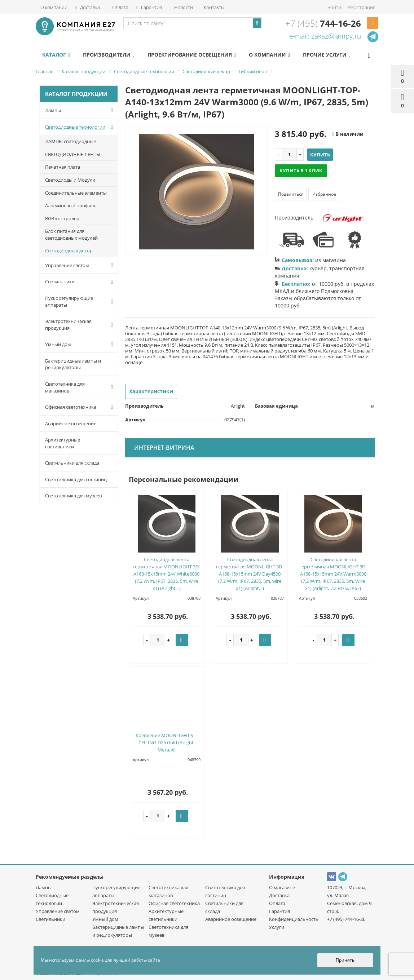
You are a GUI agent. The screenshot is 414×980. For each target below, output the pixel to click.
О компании (52, 7)
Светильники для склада (72, 463)
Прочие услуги (327, 55)
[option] (197, 191)
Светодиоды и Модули (70, 180)
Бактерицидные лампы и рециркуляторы (73, 364)
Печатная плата (63, 167)
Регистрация (361, 7)
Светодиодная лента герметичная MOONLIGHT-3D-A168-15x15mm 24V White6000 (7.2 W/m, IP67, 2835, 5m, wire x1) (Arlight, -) (166, 574)
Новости (181, 7)
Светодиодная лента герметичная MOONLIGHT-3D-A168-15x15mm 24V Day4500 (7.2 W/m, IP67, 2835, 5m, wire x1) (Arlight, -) (250, 574)
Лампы (81, 110)
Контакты (213, 7)
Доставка (88, 7)
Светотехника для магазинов (81, 387)
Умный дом (81, 345)
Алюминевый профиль (71, 205)
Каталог (56, 55)
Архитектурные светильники (63, 443)
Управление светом (81, 265)
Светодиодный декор (69, 250)
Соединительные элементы (76, 193)
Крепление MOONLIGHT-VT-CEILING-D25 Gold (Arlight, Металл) (166, 742)
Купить (320, 155)
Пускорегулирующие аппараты (81, 301)
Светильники (81, 282)
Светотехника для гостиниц (76, 479)
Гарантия (149, 7)
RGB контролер (62, 218)
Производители (109, 55)
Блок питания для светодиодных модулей (71, 234)
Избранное (324, 194)
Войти (334, 7)
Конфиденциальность (294, 919)
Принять (345, 960)
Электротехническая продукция (81, 325)
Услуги (277, 927)
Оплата (118, 7)
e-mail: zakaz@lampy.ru (325, 36)
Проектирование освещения (191, 55)
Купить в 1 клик (301, 170)
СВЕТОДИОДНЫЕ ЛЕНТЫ (73, 154)
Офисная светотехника (81, 407)
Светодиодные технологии (81, 127)
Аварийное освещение (71, 424)
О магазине (282, 887)
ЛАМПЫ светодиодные (71, 141)
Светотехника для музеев (73, 496)
